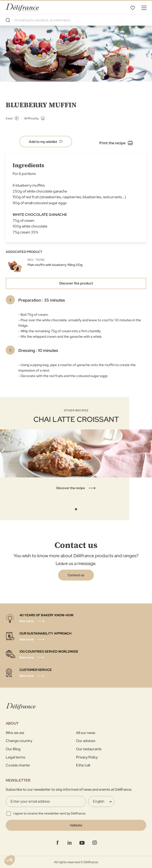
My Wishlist (133, 8)
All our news (86, 733)
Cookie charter (18, 765)
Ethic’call (83, 765)
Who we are (15, 733)
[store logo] (22, 7)
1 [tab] (76, 509)
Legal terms (15, 757)
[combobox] (76, 20)
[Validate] (76, 825)
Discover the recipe (71, 488)
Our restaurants (89, 749)
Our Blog (13, 749)
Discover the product (76, 283)
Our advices (86, 741)
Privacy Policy (87, 757)
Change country (19, 741)
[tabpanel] (76, 450)
